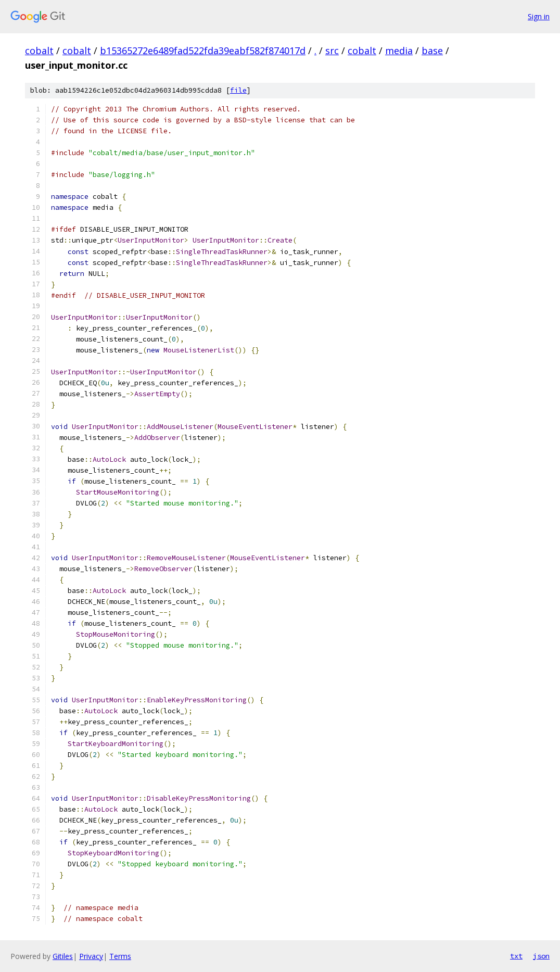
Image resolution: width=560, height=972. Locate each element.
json (541, 956)
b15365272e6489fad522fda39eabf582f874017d (203, 51)
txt (516, 956)
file (238, 90)
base (432, 51)
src (332, 51)
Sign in (539, 16)
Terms (120, 956)
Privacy (91, 956)
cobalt (39, 51)
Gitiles (63, 956)
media (399, 51)
